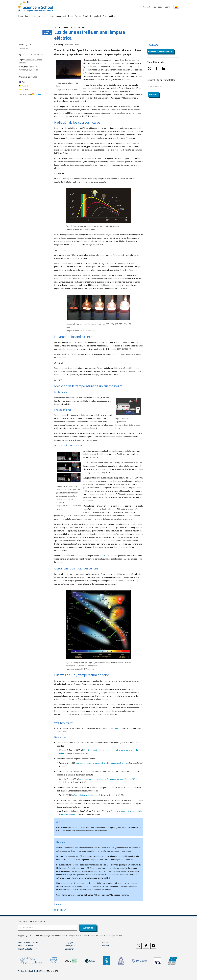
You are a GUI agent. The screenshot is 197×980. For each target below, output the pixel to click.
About (86, 16)
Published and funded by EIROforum (32, 971)
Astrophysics (25, 70)
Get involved (95, 16)
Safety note (70, 946)
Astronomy (33, 67)
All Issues (42, 16)
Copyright (69, 942)
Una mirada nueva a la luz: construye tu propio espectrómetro (102, 763)
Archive (105, 942)
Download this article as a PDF (161, 51)
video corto (119, 728)
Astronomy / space (34, 60)
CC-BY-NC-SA (60, 910)
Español (23, 90)
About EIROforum (26, 946)
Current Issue (31, 16)
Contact (147, 7)
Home (21, 16)
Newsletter (157, 7)
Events (78, 16)
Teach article (47, 33)
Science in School (61, 27)
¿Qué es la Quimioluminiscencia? (87, 795)
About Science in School (28, 942)
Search (168, 7)
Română (24, 86)
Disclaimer (69, 949)
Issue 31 (83, 27)
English (23, 82)
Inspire (51, 16)
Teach (70, 16)
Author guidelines (110, 16)
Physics (22, 63)
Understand (61, 16)
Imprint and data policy (28, 949)
